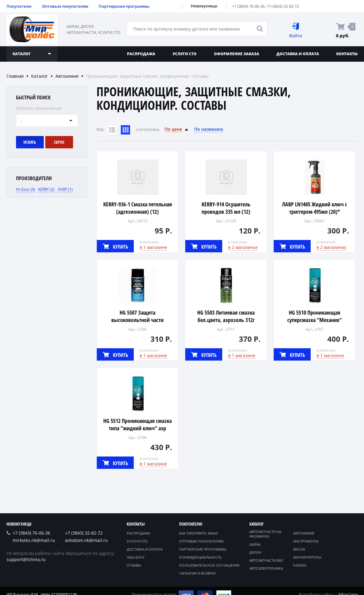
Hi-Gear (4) (26, 189)
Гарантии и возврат (198, 573)
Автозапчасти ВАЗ (266, 560)
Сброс (59, 142)
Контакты (136, 524)
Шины (255, 544)
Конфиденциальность (200, 557)
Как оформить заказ (198, 533)
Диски (255, 552)
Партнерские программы (124, 6)
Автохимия (67, 76)
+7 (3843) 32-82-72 (283, 6)
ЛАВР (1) (65, 189)
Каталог (39, 76)
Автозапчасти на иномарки (265, 534)
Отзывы (134, 565)
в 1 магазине (153, 247)
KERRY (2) (46, 189)
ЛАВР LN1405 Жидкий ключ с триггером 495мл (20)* (315, 208)
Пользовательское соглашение (209, 565)
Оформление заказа (237, 54)
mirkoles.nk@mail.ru (34, 540)
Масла (299, 549)
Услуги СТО (185, 54)
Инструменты (306, 541)
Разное (300, 565)
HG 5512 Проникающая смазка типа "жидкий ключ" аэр (137, 424)
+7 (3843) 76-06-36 (248, 6)
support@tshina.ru (26, 559)
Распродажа (141, 54)
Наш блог (136, 557)
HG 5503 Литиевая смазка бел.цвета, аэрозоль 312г (226, 316)
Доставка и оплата (298, 54)
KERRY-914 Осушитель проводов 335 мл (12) (226, 208)
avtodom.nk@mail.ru (86, 540)
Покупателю (19, 6)
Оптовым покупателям (65, 6)
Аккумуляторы (307, 557)
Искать (30, 142)
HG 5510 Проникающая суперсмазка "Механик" (315, 316)
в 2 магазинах (243, 247)
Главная (15, 76)
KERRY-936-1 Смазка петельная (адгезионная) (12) (138, 208)
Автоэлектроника (266, 568)
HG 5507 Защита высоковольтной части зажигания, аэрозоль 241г (137, 320)
